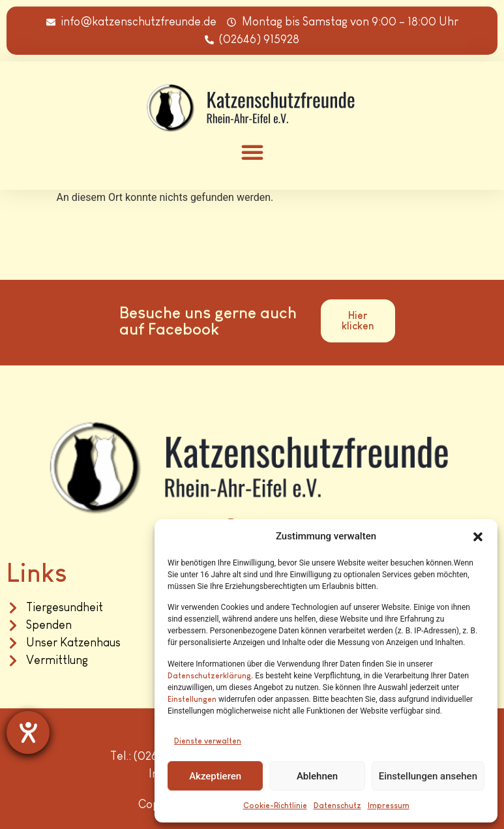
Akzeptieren (215, 776)
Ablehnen (317, 776)
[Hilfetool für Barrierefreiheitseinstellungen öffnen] (28, 732)
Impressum (389, 806)
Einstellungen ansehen (428, 776)
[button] (478, 537)
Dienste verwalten (208, 741)
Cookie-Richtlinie (275, 806)
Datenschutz (337, 806)
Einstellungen (192, 699)
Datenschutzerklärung (209, 676)
